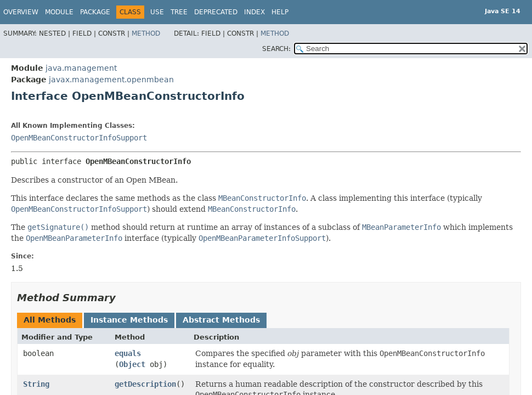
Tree (179, 12)
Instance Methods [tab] (129, 320)
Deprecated (216, 12)
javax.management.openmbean (111, 80)
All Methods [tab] (50, 320)
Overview (21, 12)
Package (95, 12)
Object (132, 364)
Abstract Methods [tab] (221, 320)
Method (146, 33)
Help (280, 12)
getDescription (145, 384)
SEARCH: (276, 49)
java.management (81, 68)
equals (128, 353)
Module (59, 12)
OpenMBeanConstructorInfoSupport (79, 138)
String (36, 384)
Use (157, 12)
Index (254, 12)
